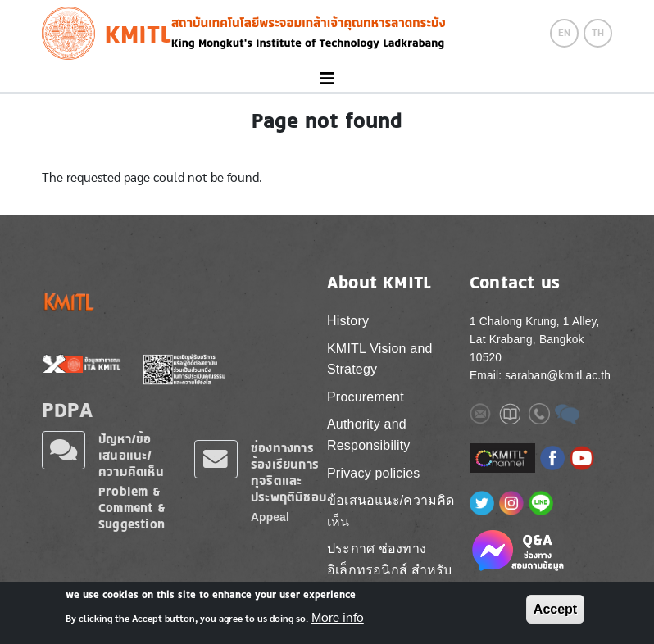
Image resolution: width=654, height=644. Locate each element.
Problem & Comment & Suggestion (132, 508)
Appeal (270, 517)
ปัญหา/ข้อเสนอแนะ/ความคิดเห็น (131, 455)
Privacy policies (373, 473)
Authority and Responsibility (369, 435)
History (348, 321)
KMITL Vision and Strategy (380, 359)
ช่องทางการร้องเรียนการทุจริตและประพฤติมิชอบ (288, 472)
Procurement (366, 397)
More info (338, 618)
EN (564, 33)
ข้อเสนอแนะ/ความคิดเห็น (391, 511)
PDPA (67, 410)
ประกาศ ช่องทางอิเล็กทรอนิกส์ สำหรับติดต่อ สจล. (389, 569)
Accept (555, 609)
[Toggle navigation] (327, 79)
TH (598, 33)
